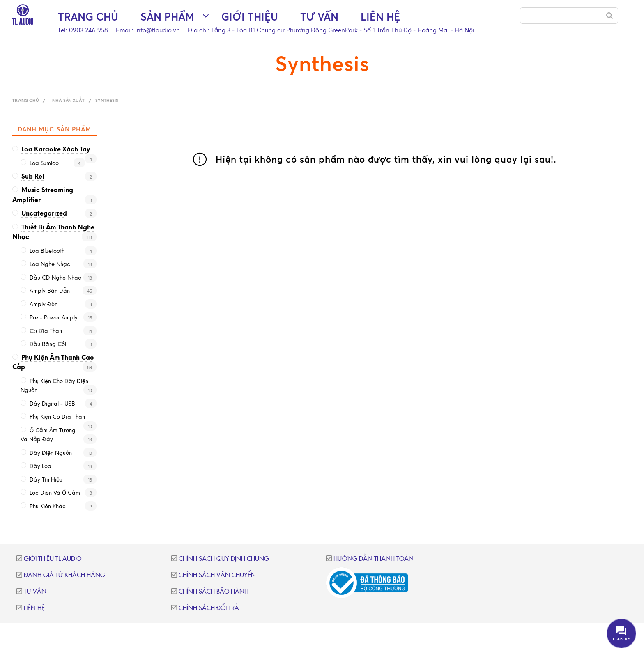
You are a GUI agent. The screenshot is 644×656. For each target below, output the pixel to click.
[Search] (609, 16)
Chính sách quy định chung (224, 559)
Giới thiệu (250, 17)
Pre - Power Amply (54, 318)
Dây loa (40, 467)
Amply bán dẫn (50, 291)
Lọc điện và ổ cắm (55, 493)
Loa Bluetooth (47, 251)
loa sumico (44, 164)
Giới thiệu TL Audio (53, 559)
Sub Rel (33, 177)
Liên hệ (380, 17)
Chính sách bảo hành (214, 592)
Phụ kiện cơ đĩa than (57, 417)
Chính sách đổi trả (209, 608)
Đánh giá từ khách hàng (64, 575)
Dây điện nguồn (51, 453)
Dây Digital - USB (52, 404)
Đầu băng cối (48, 345)
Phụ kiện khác (48, 507)
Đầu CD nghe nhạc (55, 278)
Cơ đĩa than (46, 331)
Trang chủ (88, 17)
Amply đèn (44, 305)
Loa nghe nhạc (50, 265)
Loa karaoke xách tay (56, 150)
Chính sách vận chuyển (217, 575)
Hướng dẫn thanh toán (374, 559)
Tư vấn (319, 17)
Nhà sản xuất (68, 101)
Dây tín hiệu (46, 480)
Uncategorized (44, 214)
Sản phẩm (167, 17)
